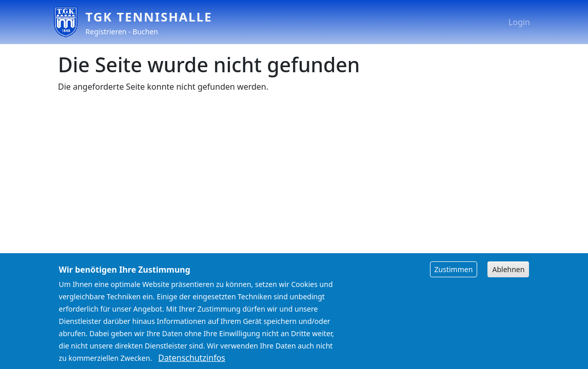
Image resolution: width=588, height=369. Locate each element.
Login (519, 22)
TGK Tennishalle (149, 17)
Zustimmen (454, 276)
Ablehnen (508, 276)
